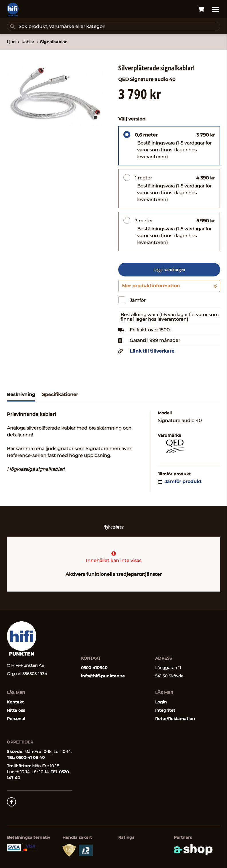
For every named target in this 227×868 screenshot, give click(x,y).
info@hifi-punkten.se (103, 676)
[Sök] (114, 26)
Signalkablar (53, 42)
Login (161, 702)
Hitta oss (16, 710)
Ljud (11, 42)
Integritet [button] (165, 710)
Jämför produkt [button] (180, 482)
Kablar (28, 42)
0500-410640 (94, 668)
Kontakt (15, 702)
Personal (16, 719)
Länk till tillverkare (152, 351)
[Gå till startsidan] (13, 9)
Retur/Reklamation (175, 719)
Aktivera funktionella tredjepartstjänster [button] (114, 574)
